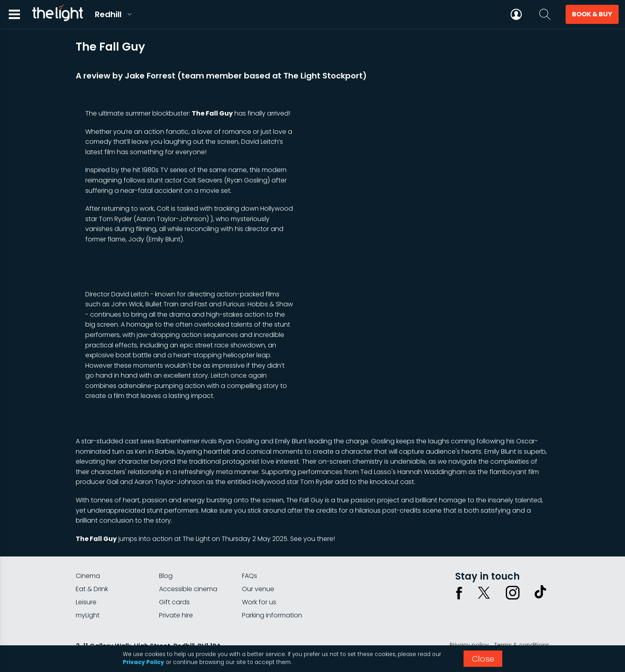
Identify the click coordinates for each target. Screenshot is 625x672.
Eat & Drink (92, 589)
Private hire (176, 615)
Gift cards (174, 602)
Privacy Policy (143, 662)
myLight (88, 615)
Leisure (86, 602)
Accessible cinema (188, 589)
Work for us (259, 602)
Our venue (258, 589)
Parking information (272, 615)
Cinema (88, 576)
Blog (166, 576)
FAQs (250, 576)
